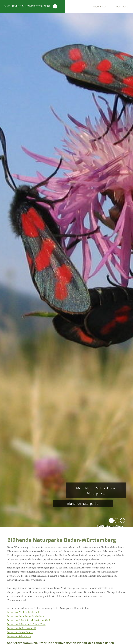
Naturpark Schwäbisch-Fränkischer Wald (29, 620)
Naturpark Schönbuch (19, 636)
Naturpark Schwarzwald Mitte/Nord (26, 624)
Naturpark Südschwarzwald (22, 628)
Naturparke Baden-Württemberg (31, 6)
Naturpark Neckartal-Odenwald (24, 612)
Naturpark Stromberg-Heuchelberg (26, 616)
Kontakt (122, 7)
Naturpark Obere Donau (20, 632)
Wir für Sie (99, 7)
